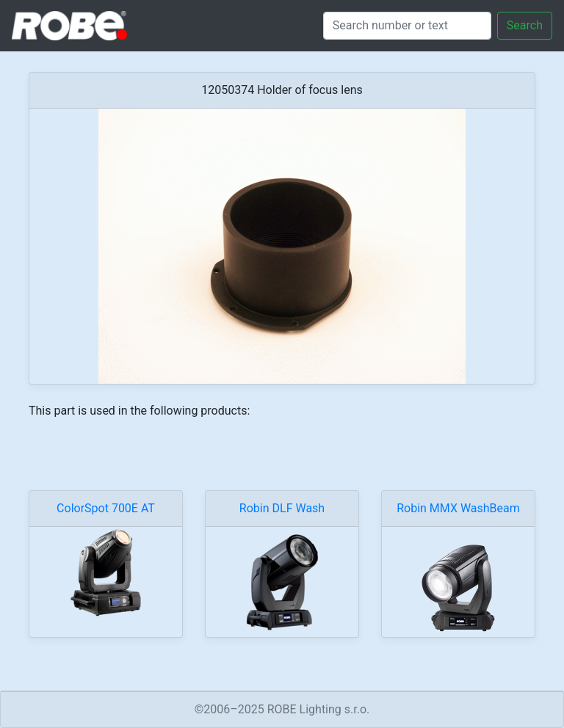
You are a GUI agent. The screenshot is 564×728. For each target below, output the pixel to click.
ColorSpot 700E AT (106, 508)
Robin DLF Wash (282, 508)
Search (525, 25)
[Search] (407, 26)
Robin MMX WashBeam (458, 508)
